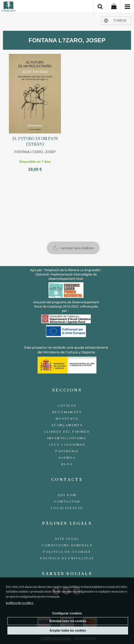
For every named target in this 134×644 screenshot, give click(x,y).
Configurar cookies (67, 613)
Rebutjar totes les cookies (68, 621)
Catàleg (67, 406)
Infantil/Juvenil (67, 438)
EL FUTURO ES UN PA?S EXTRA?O (35, 142)
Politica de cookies (67, 552)
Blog (67, 464)
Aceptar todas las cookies (68, 631)
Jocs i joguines (67, 445)
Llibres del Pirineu (67, 432)
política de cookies (20, 603)
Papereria (67, 451)
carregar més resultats (77, 248)
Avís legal (67, 539)
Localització (67, 508)
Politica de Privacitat (67, 558)
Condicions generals (67, 545)
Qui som (67, 495)
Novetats (67, 419)
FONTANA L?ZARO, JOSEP (35, 152)
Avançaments (67, 425)
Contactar (67, 502)
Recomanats (67, 412)
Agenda (67, 458)
